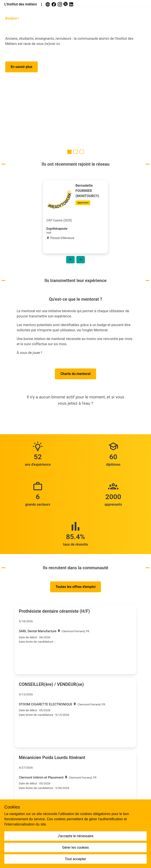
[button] (21, 67)
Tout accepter (75, 859)
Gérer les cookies (76, 847)
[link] (48, 4)
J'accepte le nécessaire (75, 836)
